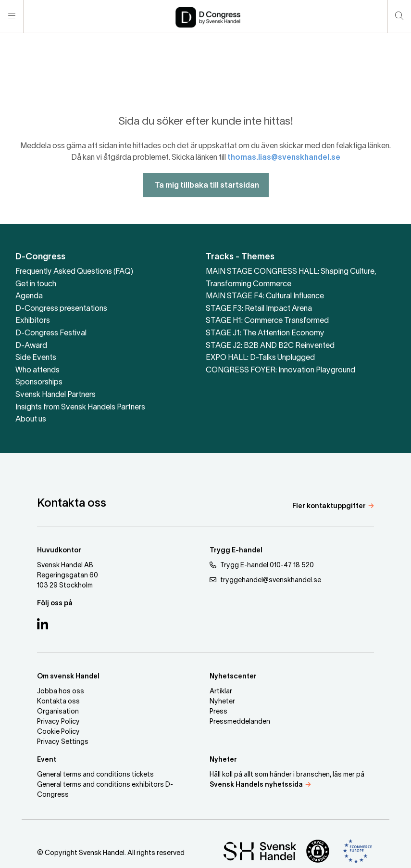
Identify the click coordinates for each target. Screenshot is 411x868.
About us (31, 420)
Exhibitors (33, 321)
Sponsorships (39, 383)
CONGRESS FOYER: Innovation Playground (280, 370)
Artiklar (221, 692)
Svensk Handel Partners (56, 395)
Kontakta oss (58, 702)
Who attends (37, 370)
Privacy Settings (63, 742)
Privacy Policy (58, 722)
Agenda (29, 296)
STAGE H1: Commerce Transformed (267, 321)
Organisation (58, 712)
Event (47, 760)
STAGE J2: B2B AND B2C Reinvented (270, 346)
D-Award (31, 346)
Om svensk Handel (68, 677)
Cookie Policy (58, 732)
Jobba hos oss (61, 692)
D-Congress (40, 257)
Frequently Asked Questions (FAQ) (74, 272)
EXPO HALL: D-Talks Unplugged (260, 358)
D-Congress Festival (51, 333)
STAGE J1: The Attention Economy (265, 333)
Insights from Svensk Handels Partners (80, 408)
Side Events (36, 358)
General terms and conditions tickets (95, 775)
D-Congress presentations (61, 309)
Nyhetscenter (233, 677)
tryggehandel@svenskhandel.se (265, 580)
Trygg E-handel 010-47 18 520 (262, 565)
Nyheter (222, 702)
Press (218, 712)
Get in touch (36, 284)
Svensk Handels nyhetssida (256, 785)
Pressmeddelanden (240, 722)
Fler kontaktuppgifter (329, 506)
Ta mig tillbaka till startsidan (206, 200)
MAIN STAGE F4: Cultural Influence (265, 296)
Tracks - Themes (240, 257)
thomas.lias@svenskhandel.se (284, 172)
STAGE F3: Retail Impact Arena (259, 309)
